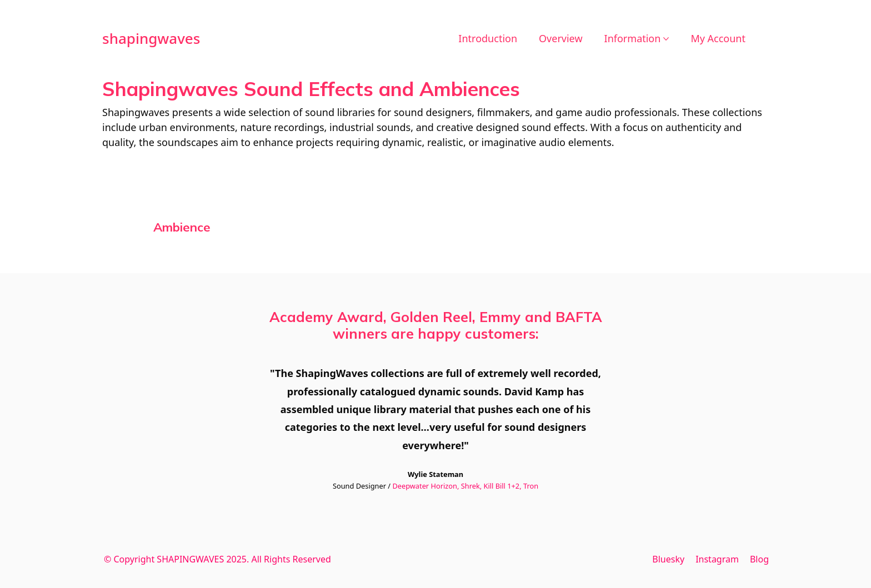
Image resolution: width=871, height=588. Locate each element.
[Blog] (759, 559)
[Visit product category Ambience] (182, 227)
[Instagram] (717, 559)
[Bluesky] (668, 559)
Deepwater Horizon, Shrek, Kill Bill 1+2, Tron (465, 486)
